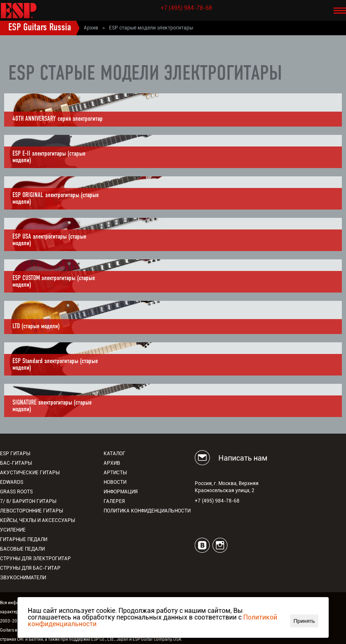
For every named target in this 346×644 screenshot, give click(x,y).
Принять (304, 621)
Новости (115, 482)
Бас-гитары (16, 463)
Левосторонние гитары (31, 511)
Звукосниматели (23, 578)
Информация (121, 492)
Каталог (115, 454)
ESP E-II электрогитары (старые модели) (49, 157)
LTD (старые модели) (36, 327)
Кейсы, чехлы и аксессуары (38, 520)
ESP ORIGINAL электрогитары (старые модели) (56, 199)
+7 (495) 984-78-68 (186, 8)
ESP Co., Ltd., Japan (110, 639)
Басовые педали (22, 549)
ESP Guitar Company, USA (157, 639)
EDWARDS (12, 482)
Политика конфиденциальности (147, 511)
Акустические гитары (30, 473)
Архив (91, 28)
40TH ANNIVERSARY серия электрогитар (58, 119)
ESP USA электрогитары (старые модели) (49, 240)
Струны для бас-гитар (30, 568)
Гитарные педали (24, 539)
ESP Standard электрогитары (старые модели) (55, 365)
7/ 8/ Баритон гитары (28, 501)
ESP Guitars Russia (40, 28)
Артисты (115, 473)
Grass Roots (16, 492)
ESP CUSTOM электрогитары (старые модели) (54, 282)
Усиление (13, 530)
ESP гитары (15, 454)
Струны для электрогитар (35, 559)
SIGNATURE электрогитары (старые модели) (52, 406)
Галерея (114, 501)
